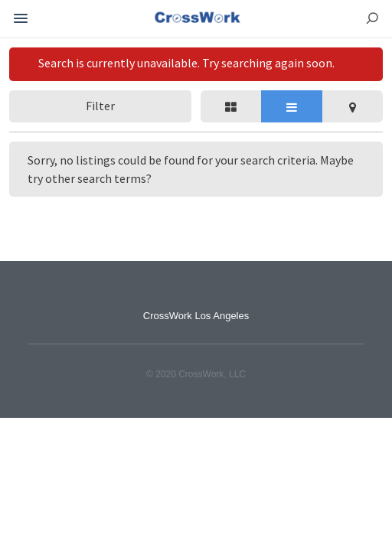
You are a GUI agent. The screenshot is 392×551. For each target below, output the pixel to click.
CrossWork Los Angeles (196, 316)
